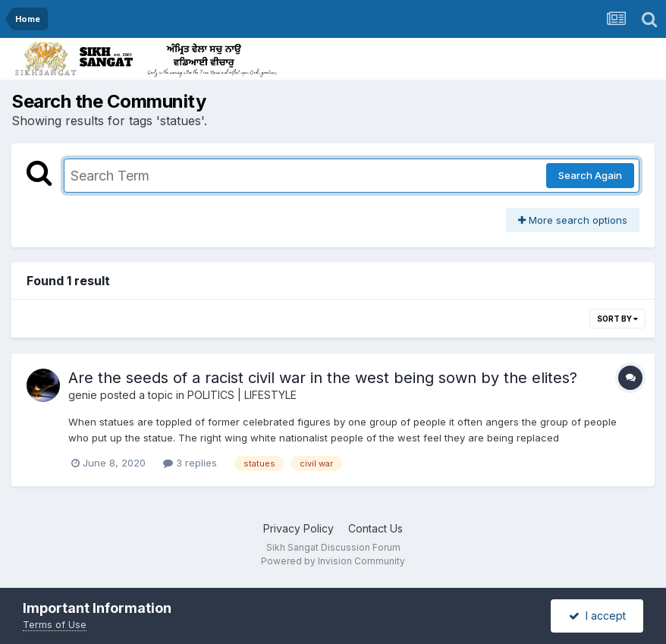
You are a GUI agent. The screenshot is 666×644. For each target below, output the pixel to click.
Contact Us (375, 528)
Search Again (590, 175)
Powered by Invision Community (333, 561)
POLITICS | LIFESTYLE (242, 395)
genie (83, 395)
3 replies (190, 463)
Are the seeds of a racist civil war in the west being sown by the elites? (323, 378)
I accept (597, 616)
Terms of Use (55, 624)
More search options (573, 220)
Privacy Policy (298, 528)
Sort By (617, 319)
